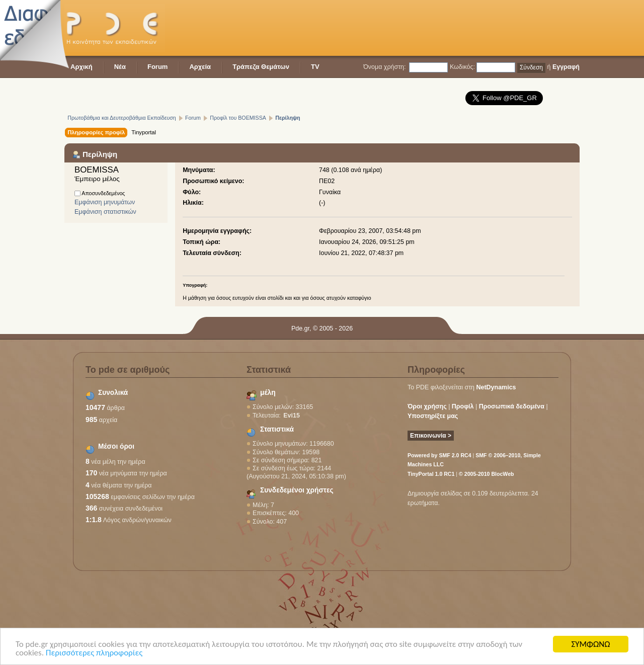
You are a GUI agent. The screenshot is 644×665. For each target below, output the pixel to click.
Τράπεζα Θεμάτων (261, 67)
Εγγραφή (566, 67)
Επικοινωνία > (431, 436)
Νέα (120, 67)
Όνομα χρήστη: (384, 67)
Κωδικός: (462, 67)
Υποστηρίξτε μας (433, 416)
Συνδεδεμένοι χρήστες (297, 490)
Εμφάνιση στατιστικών (105, 212)
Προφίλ (463, 406)
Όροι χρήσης (427, 406)
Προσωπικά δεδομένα (512, 406)
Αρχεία (200, 67)
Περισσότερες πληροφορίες (94, 653)
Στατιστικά (277, 429)
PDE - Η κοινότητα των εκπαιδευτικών (115, 28)
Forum (157, 67)
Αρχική (82, 67)
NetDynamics (496, 387)
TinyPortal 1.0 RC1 (431, 474)
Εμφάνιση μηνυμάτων (105, 202)
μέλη (268, 393)
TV (315, 67)
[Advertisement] (396, 28)
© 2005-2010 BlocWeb (486, 474)
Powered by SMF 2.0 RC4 (439, 455)
